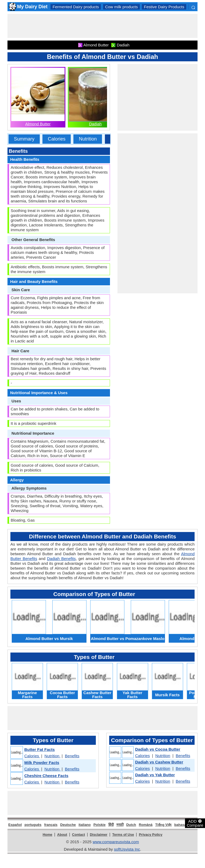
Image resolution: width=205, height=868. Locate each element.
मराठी (120, 825)
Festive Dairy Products (164, 7)
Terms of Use (123, 835)
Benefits (72, 756)
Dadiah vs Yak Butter (155, 775)
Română (146, 825)
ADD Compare (195, 823)
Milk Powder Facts (42, 763)
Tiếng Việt (163, 825)
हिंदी (111, 825)
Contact (78, 835)
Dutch (131, 825)
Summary (24, 139)
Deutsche (68, 825)
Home (48, 835)
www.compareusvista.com (116, 842)
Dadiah (95, 124)
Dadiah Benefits (61, 559)
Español (15, 825)
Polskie (100, 825)
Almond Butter (38, 124)
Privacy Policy (151, 835)
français (51, 825)
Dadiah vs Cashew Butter (159, 762)
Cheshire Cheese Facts (46, 776)
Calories (57, 139)
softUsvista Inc (127, 849)
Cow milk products (122, 7)
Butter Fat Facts (40, 749)
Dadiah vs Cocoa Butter (158, 749)
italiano (85, 825)
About (62, 835)
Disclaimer (98, 835)
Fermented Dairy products (76, 7)
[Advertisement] (105, 26)
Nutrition (88, 139)
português (33, 825)
